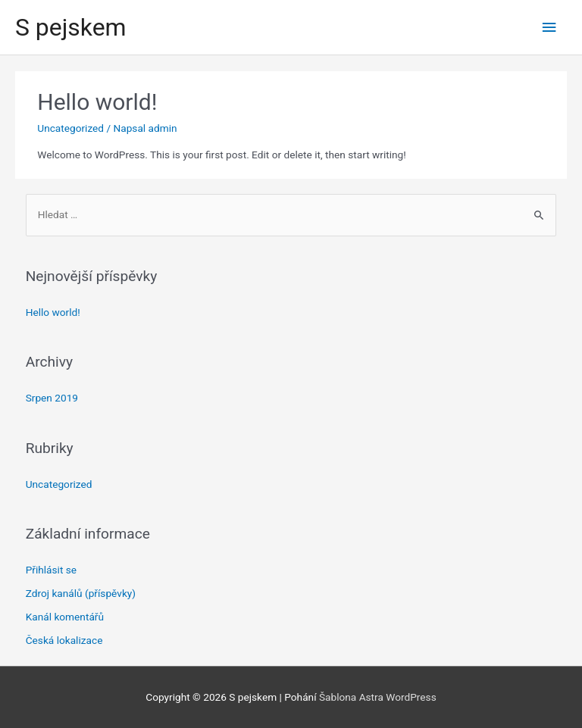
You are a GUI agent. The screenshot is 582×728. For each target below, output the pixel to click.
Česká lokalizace (64, 640)
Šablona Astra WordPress (378, 697)
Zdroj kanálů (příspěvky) (81, 593)
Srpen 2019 (52, 398)
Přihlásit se (51, 570)
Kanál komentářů (65, 617)
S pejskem (71, 27)
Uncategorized (70, 128)
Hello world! (97, 102)
